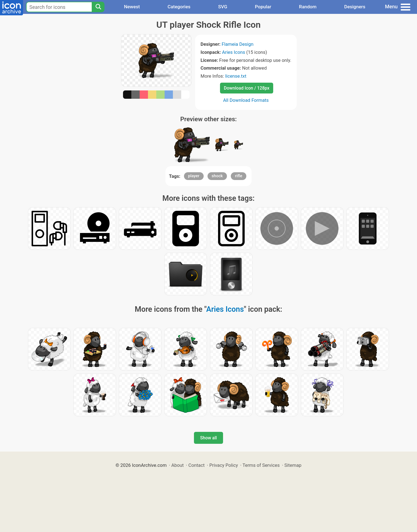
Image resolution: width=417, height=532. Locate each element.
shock (217, 176)
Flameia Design (238, 44)
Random (308, 7)
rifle (239, 176)
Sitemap (293, 465)
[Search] (98, 7)
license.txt (236, 76)
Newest (132, 7)
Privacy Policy (223, 465)
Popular (263, 7)
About (177, 465)
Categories (179, 7)
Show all (208, 438)
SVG (223, 7)
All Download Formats (246, 100)
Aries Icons (233, 52)
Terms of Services (261, 465)
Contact (197, 465)
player (194, 176)
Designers (355, 7)
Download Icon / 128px (247, 88)
